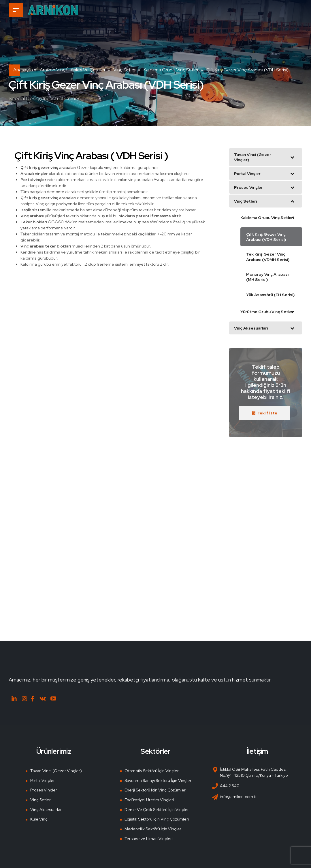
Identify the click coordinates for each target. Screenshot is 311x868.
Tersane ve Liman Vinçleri (149, 838)
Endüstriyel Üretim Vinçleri (149, 800)
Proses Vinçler (44, 790)
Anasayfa (23, 70)
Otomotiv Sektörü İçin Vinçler (152, 770)
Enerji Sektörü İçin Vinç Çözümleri (155, 790)
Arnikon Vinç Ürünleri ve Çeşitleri (73, 70)
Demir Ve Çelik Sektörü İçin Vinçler (157, 809)
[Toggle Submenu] (292, 157)
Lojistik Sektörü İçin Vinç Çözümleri (157, 819)
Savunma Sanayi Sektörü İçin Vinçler (158, 780)
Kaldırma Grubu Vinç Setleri (171, 70)
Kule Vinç (39, 819)
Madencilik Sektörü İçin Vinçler (153, 829)
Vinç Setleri (125, 70)
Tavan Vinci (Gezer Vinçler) (56, 770)
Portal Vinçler (43, 780)
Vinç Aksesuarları (46, 809)
